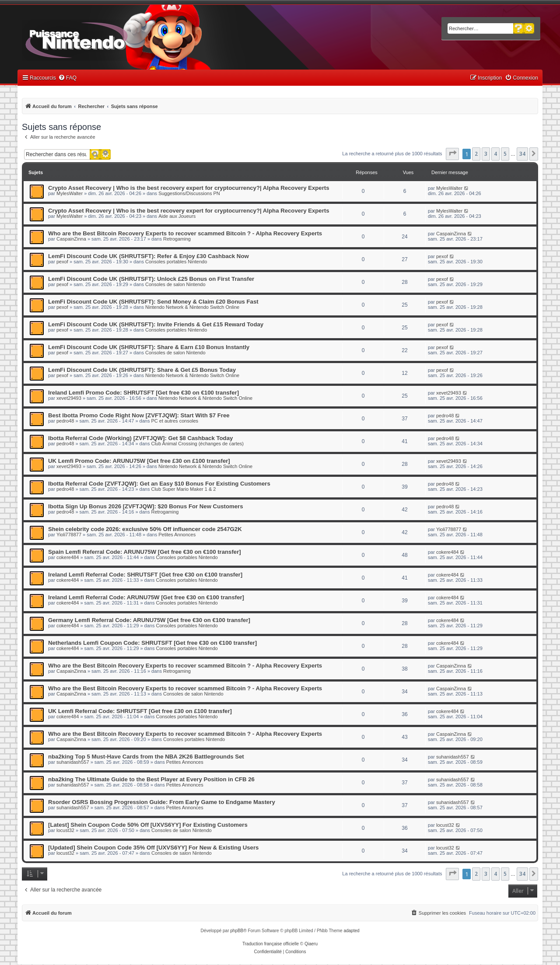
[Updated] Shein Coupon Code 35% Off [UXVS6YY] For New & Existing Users (153, 848)
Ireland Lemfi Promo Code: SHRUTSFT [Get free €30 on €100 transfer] (143, 393)
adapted (351, 931)
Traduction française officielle (271, 944)
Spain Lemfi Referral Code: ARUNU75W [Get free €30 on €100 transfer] (145, 552)
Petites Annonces (177, 535)
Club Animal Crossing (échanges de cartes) (197, 444)
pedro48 (65, 421)
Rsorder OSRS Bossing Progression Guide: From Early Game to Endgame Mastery (162, 802)
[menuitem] (67, 78)
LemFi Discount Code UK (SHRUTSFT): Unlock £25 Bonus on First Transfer (151, 279)
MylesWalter (70, 193)
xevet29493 (69, 398)
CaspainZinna (71, 239)
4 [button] (495, 154)
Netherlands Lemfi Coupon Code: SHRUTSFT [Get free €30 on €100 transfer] (152, 643)
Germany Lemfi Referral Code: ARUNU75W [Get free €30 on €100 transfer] (149, 620)
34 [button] (522, 154)
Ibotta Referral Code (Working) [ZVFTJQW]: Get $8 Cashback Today (140, 438)
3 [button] (486, 154)
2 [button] (476, 154)
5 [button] (505, 154)
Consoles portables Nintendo (176, 262)
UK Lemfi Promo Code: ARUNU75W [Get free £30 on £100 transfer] (139, 461)
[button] (452, 154)
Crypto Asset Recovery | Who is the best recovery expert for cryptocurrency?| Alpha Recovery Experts (189, 188)
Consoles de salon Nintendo (175, 284)
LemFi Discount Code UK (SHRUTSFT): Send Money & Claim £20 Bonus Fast (153, 302)
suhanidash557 (73, 762)
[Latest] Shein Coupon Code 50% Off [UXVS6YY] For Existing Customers (148, 825)
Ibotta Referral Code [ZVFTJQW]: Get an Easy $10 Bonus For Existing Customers (159, 484)
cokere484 (68, 557)
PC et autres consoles (175, 421)
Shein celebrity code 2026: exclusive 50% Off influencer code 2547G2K (145, 529)
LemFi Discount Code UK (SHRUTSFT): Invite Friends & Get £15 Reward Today (156, 324)
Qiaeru (311, 944)
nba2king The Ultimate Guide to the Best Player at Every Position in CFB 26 (151, 779)
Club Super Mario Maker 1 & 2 (183, 489)
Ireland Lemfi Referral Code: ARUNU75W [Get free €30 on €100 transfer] (146, 597)
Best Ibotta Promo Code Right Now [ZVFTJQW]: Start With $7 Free (139, 415)
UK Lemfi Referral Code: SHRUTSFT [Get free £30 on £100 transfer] (140, 711)
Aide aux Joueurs (177, 216)
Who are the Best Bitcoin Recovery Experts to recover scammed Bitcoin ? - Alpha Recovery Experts (185, 233)
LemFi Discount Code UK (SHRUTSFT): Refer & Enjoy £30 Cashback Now (149, 256)
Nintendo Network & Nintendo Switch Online (192, 307)
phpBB (237, 931)
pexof (62, 262)
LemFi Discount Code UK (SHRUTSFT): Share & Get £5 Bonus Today (142, 370)
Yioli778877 (69, 535)
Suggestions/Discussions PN (189, 193)
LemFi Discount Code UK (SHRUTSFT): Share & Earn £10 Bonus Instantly (149, 347)
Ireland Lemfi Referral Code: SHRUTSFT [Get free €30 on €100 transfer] (145, 575)
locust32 (65, 830)
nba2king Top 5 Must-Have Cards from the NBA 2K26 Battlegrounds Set (146, 757)
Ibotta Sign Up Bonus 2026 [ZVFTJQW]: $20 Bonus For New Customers (146, 506)
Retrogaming (177, 239)
